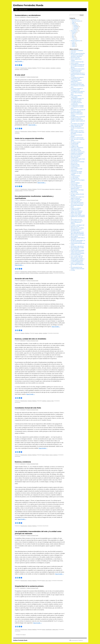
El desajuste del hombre (75, 166)
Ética (73, 35)
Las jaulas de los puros (75, 210)
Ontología (30, 68)
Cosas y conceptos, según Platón (77, 256)
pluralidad (45, 333)
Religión (74, 45)
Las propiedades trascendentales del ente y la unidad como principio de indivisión (77, 66)
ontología (53, 131)
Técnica (73, 46)
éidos (52, 401)
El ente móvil (20, 75)
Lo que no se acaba (74, 193)
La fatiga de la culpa (75, 146)
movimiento (48, 131)
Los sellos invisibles (75, 177)
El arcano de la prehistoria (76, 255)
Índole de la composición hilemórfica (29, 138)
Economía (74, 32)
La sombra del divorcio (75, 160)
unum (47, 581)
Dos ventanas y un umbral (76, 142)
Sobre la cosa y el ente (75, 226)
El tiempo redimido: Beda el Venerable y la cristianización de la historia (77, 128)
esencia (51, 455)
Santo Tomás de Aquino (58, 272)
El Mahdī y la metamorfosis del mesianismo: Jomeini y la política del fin (78, 121)
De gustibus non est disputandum (77, 153)
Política (73, 38)
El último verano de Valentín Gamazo (78, 215)
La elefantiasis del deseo (75, 176)
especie (37, 333)
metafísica (44, 401)
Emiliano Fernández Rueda (28, 5)
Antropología (76, 27)
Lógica (73, 22)
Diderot (51, 272)
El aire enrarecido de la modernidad (77, 162)
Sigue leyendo (19, 61)
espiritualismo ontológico (25, 273)
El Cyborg (73, 270)
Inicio (16, 10)
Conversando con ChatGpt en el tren (78, 152)
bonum (43, 581)
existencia (55, 455)
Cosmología (75, 28)
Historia (73, 44)
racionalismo (53, 68)
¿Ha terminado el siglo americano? (77, 246)
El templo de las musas (75, 165)
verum (50, 581)
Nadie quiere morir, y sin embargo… (78, 228)
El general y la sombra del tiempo (77, 138)
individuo (41, 333)
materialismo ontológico (44, 273)
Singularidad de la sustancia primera (29, 586)
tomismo (51, 273)
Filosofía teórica (24, 68)
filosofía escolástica (34, 273)
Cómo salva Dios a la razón (76, 150)
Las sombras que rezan (75, 179)
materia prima (58, 189)
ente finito (17, 273)
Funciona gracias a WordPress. (77, 640)
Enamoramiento (74, 170)
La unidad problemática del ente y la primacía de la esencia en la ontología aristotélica (78, 75)
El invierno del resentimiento (76, 155)
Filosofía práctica (74, 31)
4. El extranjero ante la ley (76, 101)
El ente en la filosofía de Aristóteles (77, 250)
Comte (48, 272)
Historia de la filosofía (76, 21)
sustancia (57, 131)
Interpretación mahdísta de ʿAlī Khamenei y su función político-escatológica (77, 114)
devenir (44, 131)
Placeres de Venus (74, 163)
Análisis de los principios (76, 201)
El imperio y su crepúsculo (76, 208)
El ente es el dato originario (76, 214)
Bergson (47, 455)
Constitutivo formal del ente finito (28, 408)
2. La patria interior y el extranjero (77, 105)
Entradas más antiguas (20, 635)
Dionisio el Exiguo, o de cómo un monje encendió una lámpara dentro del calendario (77, 132)
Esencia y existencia (23, 462)
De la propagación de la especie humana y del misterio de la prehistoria (77, 222)
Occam (44, 68)
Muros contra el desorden (76, 156)
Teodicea (75, 29)
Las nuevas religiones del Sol (76, 186)
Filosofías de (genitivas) (75, 41)
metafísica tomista (19, 191)
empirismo (48, 68)
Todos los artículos (23, 10)
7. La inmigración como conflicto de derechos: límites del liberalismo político (78, 93)
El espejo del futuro (74, 145)
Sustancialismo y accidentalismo (28, 15)
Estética (73, 34)
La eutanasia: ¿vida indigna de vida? (78, 225)
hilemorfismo (52, 189)
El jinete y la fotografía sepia (76, 200)
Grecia (74, 39)
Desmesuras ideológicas (75, 183)
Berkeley (44, 272)
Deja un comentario (24, 69)
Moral (73, 37)
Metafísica (34, 68)
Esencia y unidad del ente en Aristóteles (31, 339)
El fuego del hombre (75, 158)
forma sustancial (45, 189)
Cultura (73, 42)
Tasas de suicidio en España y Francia (78, 159)
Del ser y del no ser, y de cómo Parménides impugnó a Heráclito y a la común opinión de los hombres (78, 259)
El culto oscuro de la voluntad (76, 172)
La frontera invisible (75, 143)
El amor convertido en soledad (77, 169)
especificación (49, 630)
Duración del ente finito (24, 279)
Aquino (43, 455)
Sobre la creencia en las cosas (76, 219)
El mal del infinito (74, 167)
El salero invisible (74, 184)
